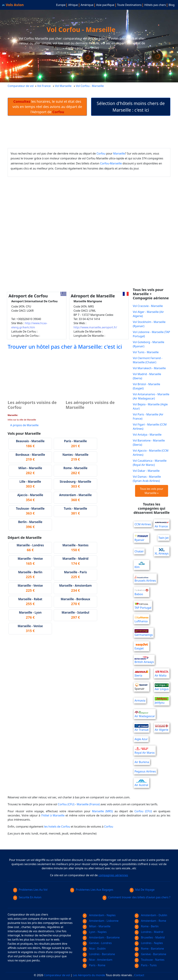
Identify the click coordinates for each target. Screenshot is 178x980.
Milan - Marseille (97, 926)
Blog (172, 5)
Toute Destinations (129, 5)
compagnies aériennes (113, 875)
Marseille (119, 153)
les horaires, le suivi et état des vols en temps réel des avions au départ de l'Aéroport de (47, 107)
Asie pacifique (105, 5)
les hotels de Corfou (57, 827)
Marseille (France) (88, 804)
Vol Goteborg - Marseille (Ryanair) (149, 344)
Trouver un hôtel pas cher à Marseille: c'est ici (65, 347)
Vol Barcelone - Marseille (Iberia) (149, 443)
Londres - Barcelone (99, 954)
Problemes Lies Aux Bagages (92, 890)
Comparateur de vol (21, 86)
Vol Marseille (63, 86)
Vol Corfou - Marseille (90, 86)
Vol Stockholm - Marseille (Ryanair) (149, 324)
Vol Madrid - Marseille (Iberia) (147, 376)
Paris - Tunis (146, 965)
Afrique (73, 5)
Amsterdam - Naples (99, 915)
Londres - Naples (149, 943)
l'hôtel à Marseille (53, 815)
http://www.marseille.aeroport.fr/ (95, 327)
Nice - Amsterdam (98, 960)
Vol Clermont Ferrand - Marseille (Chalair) (148, 360)
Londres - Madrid (149, 932)
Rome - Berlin (147, 926)
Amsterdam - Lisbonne (101, 921)
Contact (139, 975)
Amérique (87, 5)
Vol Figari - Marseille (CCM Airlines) (150, 427)
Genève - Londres (97, 943)
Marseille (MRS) (102, 811)
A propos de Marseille (24, 425)
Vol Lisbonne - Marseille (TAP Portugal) (151, 334)
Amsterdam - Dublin (151, 915)
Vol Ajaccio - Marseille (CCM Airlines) (151, 453)
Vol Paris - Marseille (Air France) (148, 416)
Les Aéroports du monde (89, 975)
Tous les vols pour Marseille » (152, 491)
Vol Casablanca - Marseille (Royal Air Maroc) (150, 463)
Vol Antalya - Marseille (147, 435)
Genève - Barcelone (150, 954)
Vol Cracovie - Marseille (148, 306)
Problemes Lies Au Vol (30, 890)
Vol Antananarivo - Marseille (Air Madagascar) (151, 396)
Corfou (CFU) (66, 804)
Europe (61, 5)
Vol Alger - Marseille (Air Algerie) (148, 314)
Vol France (44, 86)
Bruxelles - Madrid (150, 937)
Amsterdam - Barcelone (101, 937)
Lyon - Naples (95, 932)
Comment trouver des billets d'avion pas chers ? (136, 897)
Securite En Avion (27, 897)
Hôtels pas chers (155, 5)
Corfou (101, 153)
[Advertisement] (89, 132)
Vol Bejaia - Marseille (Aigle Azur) (150, 406)
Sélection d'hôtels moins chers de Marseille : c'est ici (131, 107)
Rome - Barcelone (149, 949)
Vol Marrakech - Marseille (149, 368)
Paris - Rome (94, 965)
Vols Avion (13, 5)
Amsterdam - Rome (150, 921)
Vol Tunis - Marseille (146, 352)
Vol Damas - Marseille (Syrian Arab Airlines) (147, 479)
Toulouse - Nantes (150, 960)
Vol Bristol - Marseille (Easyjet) (146, 386)
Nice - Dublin (94, 949)
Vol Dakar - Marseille (146, 471)
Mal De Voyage (142, 890)
